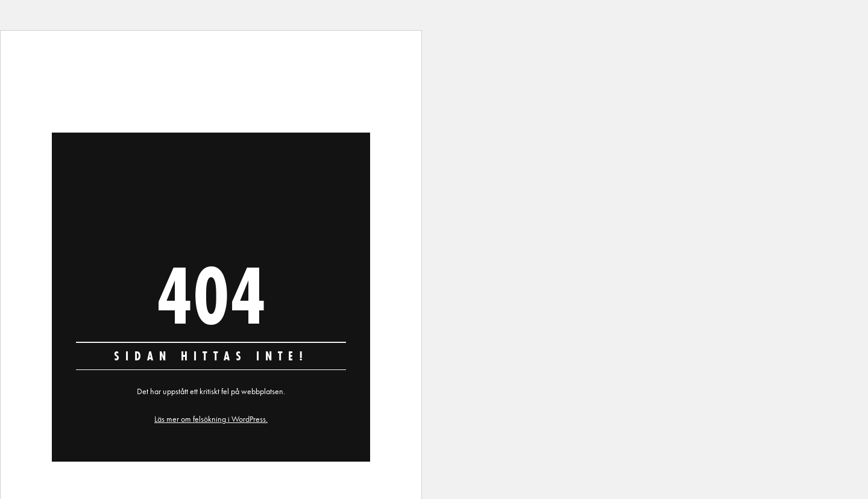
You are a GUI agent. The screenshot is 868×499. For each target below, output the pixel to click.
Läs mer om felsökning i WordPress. (211, 419)
